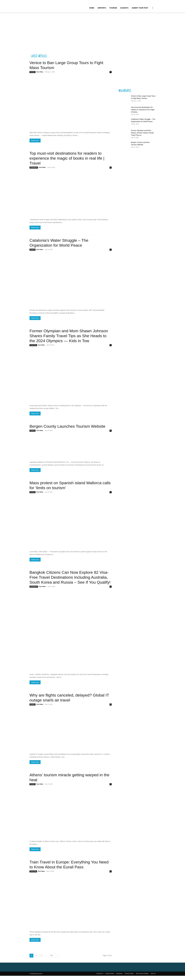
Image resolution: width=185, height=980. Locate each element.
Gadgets (124, 8)
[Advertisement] (92, 34)
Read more (35, 145)
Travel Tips (33, 349)
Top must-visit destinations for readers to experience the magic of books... (143, 114)
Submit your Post (140, 8)
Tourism (113, 8)
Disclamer (119, 978)
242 (51, 960)
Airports (102, 8)
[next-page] (57, 960)
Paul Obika (40, 76)
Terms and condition (142, 978)
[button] (153, 8)
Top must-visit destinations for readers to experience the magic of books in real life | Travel (67, 162)
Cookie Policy (110, 978)
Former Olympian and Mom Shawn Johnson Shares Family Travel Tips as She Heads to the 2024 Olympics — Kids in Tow (69, 340)
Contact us (100, 978)
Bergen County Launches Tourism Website (67, 430)
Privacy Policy (129, 978)
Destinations (34, 172)
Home (92, 8)
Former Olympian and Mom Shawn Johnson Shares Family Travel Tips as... (142, 137)
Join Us (153, 978)
